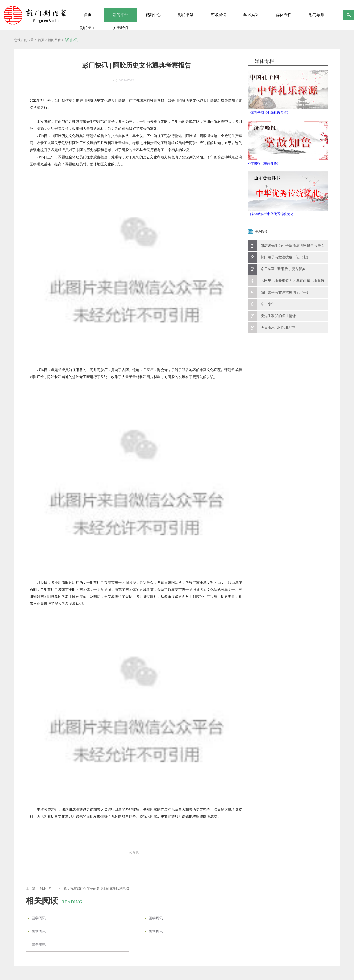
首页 (88, 15)
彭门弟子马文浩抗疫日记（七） (285, 257)
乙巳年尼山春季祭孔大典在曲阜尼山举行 (292, 281)
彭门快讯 (71, 40)
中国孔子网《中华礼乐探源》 (269, 113)
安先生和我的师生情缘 (278, 316)
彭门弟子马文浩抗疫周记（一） (285, 292)
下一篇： (93, 888)
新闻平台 (54, 40)
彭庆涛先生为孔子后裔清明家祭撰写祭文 (292, 246)
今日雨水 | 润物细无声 (278, 328)
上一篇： (39, 888)
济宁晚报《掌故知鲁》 (264, 163)
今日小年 (268, 304)
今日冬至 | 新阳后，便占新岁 (283, 269)
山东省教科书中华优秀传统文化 (270, 214)
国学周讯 (39, 918)
